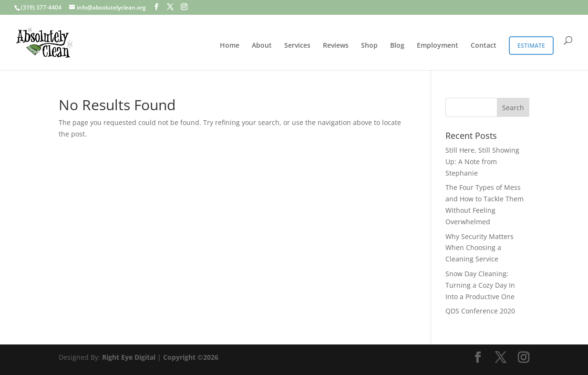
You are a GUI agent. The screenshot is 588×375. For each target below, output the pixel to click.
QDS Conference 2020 (480, 311)
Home (230, 46)
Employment (438, 46)
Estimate (531, 46)
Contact (484, 46)
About (262, 46)
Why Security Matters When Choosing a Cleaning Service (480, 248)
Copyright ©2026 (191, 357)
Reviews (336, 46)
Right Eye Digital (129, 357)
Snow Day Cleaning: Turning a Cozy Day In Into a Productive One (480, 285)
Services (297, 46)
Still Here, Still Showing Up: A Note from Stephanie (482, 161)
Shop (369, 46)
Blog (397, 46)
